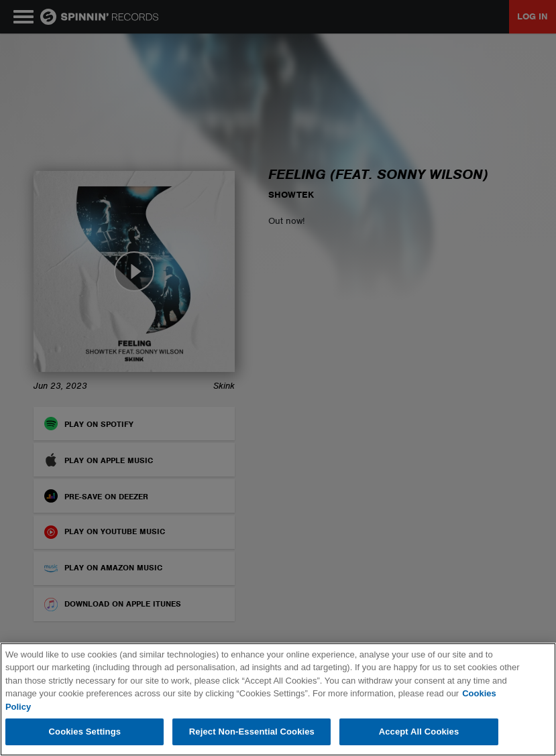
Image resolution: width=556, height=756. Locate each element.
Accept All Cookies (419, 732)
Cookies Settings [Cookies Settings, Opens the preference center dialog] (85, 732)
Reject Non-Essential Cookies (252, 732)
